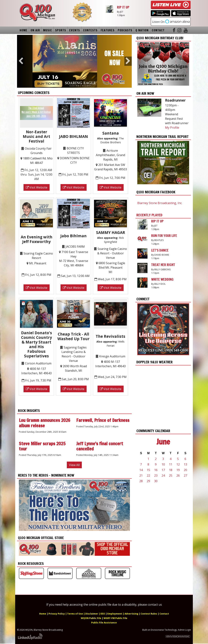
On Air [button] (35, 30)
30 (156, 481)
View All (74, 465)
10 (163, 464)
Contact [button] (158, 30)
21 (141, 475)
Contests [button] (90, 30)
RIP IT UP (123, 7)
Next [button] (128, 61)
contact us (155, 605)
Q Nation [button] (142, 30)
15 (148, 470)
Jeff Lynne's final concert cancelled (100, 446)
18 (171, 470)
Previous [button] (21, 61)
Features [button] (108, 30)
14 (141, 470)
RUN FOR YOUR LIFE (164, 236)
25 (171, 475)
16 (156, 470)
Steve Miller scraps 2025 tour (42, 446)
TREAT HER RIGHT (163, 265)
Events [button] (75, 30)
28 (141, 481)
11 (171, 464)
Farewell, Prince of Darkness (103, 420)
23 (156, 475)
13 (185, 464)
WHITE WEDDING (162, 279)
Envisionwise (157, 630)
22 (148, 475)
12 (178, 464)
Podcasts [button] (125, 30)
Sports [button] (61, 30)
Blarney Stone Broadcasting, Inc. (160, 203)
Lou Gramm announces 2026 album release (45, 423)
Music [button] (48, 30)
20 (185, 470)
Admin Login (184, 630)
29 (148, 481)
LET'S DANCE (160, 250)
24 (163, 475)
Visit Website (37, 187)
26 (178, 475)
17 (163, 470)
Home (24, 30)
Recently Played (149, 215)
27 (185, 475)
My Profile (172, 128)
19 (178, 470)
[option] (74, 61)
